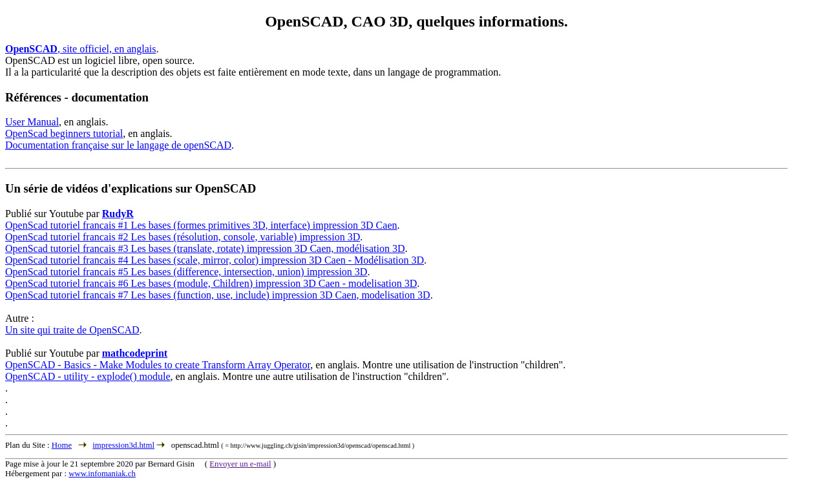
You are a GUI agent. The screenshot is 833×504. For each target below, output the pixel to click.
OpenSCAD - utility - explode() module (88, 376)
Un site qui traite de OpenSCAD (72, 330)
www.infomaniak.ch (102, 474)
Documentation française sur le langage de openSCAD (118, 145)
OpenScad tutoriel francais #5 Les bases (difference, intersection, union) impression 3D (186, 272)
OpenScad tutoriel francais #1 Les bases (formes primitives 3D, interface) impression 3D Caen (201, 225)
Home (62, 445)
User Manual (32, 122)
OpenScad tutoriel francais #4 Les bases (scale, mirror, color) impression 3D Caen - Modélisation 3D (215, 260)
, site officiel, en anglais (80, 49)
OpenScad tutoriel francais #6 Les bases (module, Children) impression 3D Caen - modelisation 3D (211, 283)
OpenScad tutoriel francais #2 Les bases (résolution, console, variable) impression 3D (183, 237)
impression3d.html (123, 445)
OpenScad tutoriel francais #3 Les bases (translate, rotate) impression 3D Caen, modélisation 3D (205, 248)
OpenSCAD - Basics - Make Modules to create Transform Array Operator (158, 365)
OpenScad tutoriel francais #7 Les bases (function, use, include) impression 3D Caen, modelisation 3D (218, 295)
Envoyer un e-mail (240, 464)
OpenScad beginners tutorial (64, 133)
